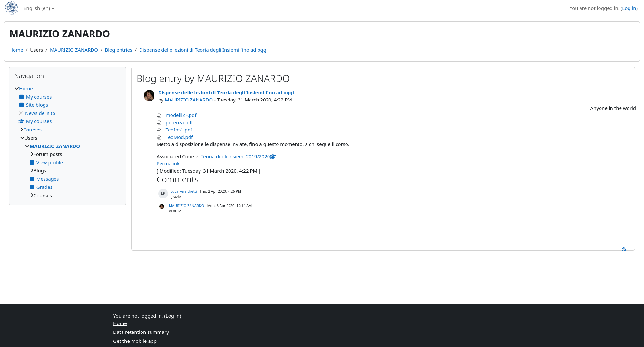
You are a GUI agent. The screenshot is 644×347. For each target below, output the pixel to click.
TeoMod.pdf (179, 137)
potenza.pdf (179, 122)
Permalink (168, 163)
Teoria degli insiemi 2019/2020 (238, 156)
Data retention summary (141, 332)
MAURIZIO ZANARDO (74, 50)
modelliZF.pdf (181, 115)
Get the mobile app (135, 341)
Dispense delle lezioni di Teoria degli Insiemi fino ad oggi (203, 50)
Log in (629, 8)
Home (16, 50)
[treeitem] (68, 142)
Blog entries (118, 50)
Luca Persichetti (184, 191)
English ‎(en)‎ (37, 8)
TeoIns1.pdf (179, 130)
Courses (32, 130)
